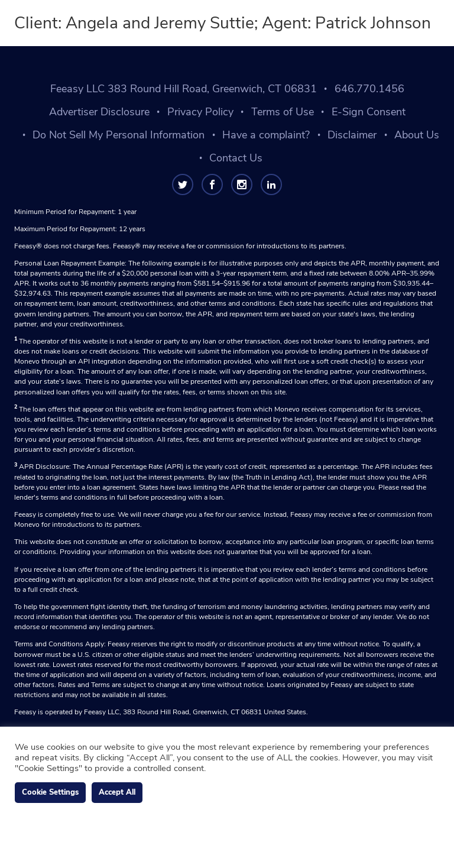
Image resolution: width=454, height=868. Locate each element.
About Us (417, 135)
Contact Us (236, 158)
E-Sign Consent (369, 112)
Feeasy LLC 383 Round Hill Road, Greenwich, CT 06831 (184, 89)
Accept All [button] (117, 792)
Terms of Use (283, 112)
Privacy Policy (200, 112)
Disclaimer (352, 135)
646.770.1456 (369, 89)
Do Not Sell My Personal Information (119, 135)
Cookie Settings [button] (50, 792)
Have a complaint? (266, 135)
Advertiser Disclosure (99, 112)
